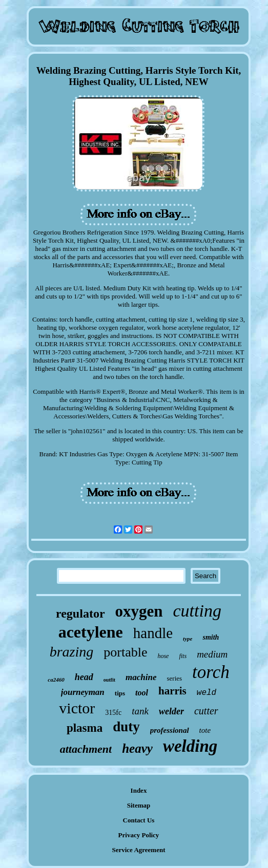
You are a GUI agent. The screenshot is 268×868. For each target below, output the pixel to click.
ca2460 (56, 680)
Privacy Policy (139, 835)
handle (153, 633)
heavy (137, 748)
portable (125, 652)
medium (212, 654)
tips (120, 693)
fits (183, 656)
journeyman (83, 692)
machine (141, 677)
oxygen (139, 611)
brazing (72, 652)
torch (211, 672)
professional (170, 730)
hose (163, 656)
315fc (113, 713)
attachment (86, 749)
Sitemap (139, 805)
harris (172, 691)
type (188, 639)
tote (205, 730)
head (84, 677)
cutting (197, 611)
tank (140, 711)
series (174, 678)
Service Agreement (138, 850)
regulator (80, 613)
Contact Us (139, 820)
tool (142, 693)
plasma (85, 728)
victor (77, 708)
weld (207, 693)
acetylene (91, 632)
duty (126, 727)
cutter (206, 711)
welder (171, 711)
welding (190, 746)
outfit (109, 680)
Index (139, 790)
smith (211, 637)
